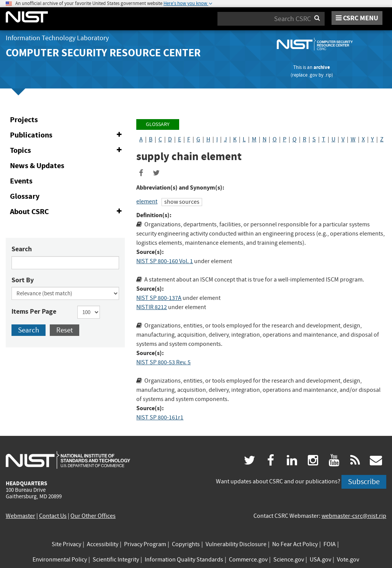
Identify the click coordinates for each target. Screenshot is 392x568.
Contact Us (53, 516)
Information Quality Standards (184, 560)
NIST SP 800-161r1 (160, 417)
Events (21, 181)
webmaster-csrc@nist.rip (354, 516)
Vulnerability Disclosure (236, 544)
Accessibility (103, 544)
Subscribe (364, 482)
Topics (67, 151)
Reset (65, 330)
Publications (67, 135)
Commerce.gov (248, 560)
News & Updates (37, 166)
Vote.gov (348, 560)
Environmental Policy (60, 560)
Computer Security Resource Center (103, 53)
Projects (24, 120)
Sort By (23, 280)
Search (22, 249)
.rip (328, 75)
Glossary (25, 196)
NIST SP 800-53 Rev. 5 (163, 362)
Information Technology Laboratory (57, 38)
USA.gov (320, 560)
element (147, 201)
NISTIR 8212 (152, 307)
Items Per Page (34, 311)
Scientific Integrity (116, 560)
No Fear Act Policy (295, 544)
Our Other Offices (93, 516)
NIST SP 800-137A (159, 298)
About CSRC (67, 212)
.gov (313, 75)
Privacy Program (145, 544)
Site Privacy (66, 544)
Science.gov (289, 560)
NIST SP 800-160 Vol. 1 (165, 261)
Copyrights (186, 544)
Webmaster (20, 516)
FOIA (330, 544)
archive (322, 67)
